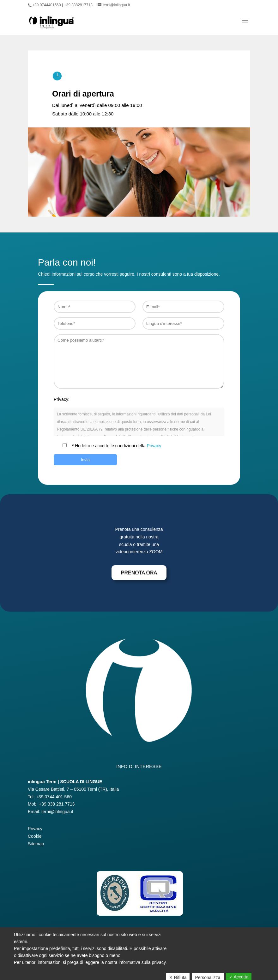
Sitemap (36, 844)
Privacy (154, 446)
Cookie (35, 836)
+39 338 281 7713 (57, 804)
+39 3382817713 (78, 5)
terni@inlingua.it (57, 812)
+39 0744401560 (46, 5)
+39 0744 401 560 (54, 797)
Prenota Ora (139, 573)
